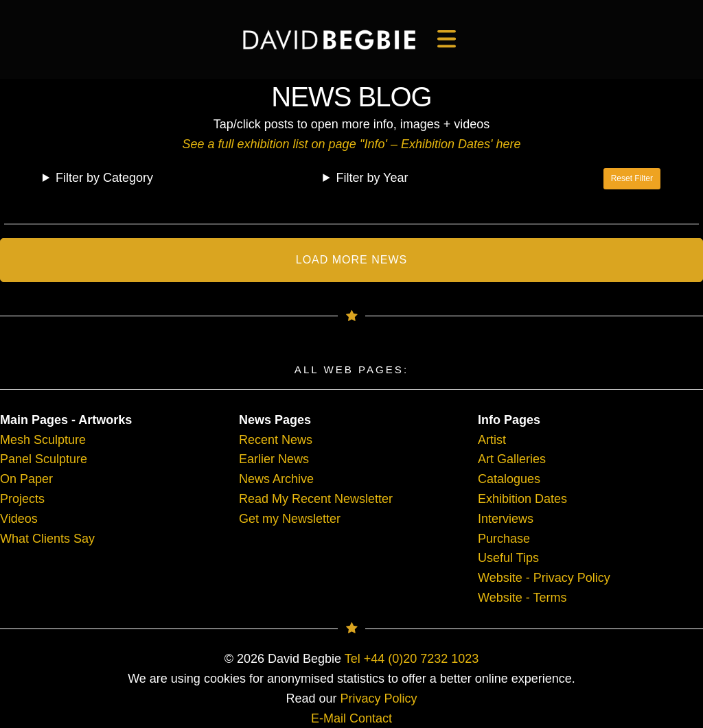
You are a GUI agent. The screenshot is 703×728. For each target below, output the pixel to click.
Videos (19, 519)
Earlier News (274, 459)
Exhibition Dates (522, 499)
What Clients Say (47, 539)
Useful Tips (508, 558)
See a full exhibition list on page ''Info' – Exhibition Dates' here (351, 144)
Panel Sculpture (44, 459)
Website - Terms (522, 598)
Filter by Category (104, 178)
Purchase (504, 539)
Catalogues (509, 479)
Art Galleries (512, 459)
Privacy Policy (379, 698)
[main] (329, 40)
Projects (22, 499)
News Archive (276, 479)
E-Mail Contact (351, 718)
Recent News (276, 440)
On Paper (26, 479)
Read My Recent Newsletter (316, 499)
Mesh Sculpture (43, 440)
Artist (492, 440)
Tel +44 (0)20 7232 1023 (412, 659)
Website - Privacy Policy (544, 578)
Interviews (506, 519)
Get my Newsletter (290, 519)
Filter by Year (372, 178)
